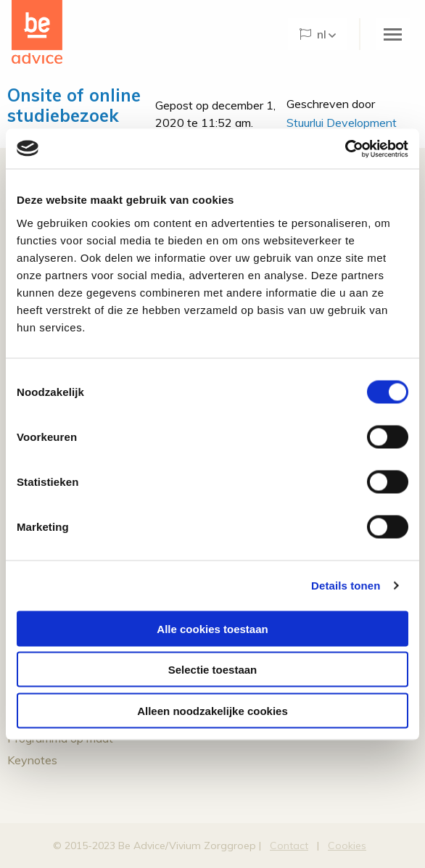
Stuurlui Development (342, 123)
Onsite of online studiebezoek (74, 105)
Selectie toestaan (213, 670)
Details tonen (346, 586)
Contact (289, 846)
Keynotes (32, 760)
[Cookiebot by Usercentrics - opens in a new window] (345, 149)
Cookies (347, 846)
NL (313, 34)
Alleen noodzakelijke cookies (212, 710)
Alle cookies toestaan (212, 628)
